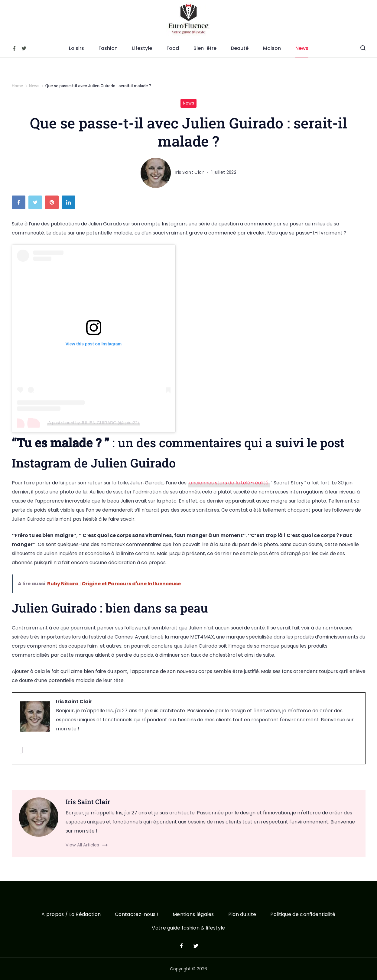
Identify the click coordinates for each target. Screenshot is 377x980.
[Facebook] (14, 48)
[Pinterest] (53, 204)
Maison (272, 48)
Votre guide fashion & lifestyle (188, 928)
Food (173, 48)
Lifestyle (142, 48)
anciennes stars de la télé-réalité (229, 483)
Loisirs (76, 48)
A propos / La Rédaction (70, 915)
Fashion (108, 48)
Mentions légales (193, 915)
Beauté (240, 48)
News (302, 48)
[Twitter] (24, 48)
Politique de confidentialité (303, 915)
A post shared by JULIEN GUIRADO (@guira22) (94, 423)
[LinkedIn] (70, 204)
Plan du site (243, 915)
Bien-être (205, 48)
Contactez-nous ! (136, 915)
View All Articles (82, 845)
